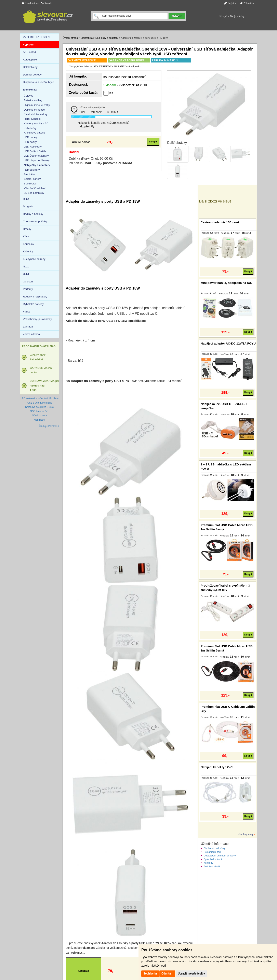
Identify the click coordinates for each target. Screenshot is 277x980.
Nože (26, 267)
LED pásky (30, 142)
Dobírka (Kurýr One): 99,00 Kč (91, 159)
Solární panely (32, 179)
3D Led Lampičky (34, 193)
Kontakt (47, 3)
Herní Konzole (32, 119)
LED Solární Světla (35, 151)
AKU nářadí (30, 52)
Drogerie (28, 206)
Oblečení (28, 282)
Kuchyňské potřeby (34, 259)
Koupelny (28, 244)
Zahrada (28, 327)
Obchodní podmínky (214, 848)
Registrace (231, 3)
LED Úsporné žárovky (37, 160)
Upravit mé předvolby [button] (191, 974)
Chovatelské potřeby (35, 221)
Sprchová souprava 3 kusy (39, 407)
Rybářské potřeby (33, 304)
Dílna (26, 199)
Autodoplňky (30, 60)
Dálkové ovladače (34, 110)
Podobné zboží (212, 867)
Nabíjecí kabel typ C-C (217, 767)
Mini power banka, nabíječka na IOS (226, 283)
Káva (26, 236)
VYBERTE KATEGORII (37, 37)
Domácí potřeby (32, 75)
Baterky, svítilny (33, 100)
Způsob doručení (213, 859)
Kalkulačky (30, 128)
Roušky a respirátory (35, 297)
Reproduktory (32, 170)
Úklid (26, 274)
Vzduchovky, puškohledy (37, 319)
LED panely (31, 137)
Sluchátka (30, 174)
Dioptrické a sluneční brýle (38, 82)
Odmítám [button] (167, 974)
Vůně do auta (39, 416)
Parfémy (28, 289)
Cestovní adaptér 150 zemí (220, 222)
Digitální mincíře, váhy (37, 105)
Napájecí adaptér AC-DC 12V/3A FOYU (228, 343)
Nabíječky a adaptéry (107, 38)
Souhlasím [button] (150, 974)
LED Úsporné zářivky (36, 156)
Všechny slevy (246, 834)
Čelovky (29, 96)
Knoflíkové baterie (35, 133)
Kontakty (208, 863)
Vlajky (27, 312)
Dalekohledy (30, 67)
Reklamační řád (212, 852)
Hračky (27, 229)
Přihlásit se (247, 3)
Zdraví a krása (31, 334)
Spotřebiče (30, 184)
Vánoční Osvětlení (35, 188)
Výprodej (29, 45)
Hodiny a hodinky (33, 214)
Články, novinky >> (49, 426)
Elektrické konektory (36, 114)
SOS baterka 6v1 (39, 411)
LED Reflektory (33, 147)
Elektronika (87, 38)
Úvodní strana (30, 3)
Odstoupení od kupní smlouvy (220, 856)
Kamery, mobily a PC (36, 123)
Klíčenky (28, 251)
